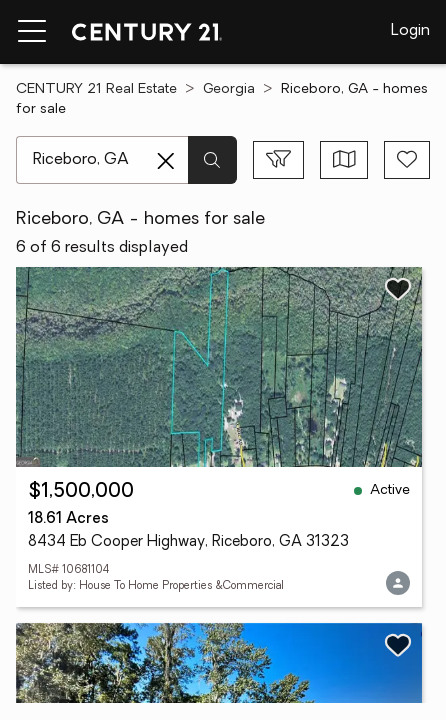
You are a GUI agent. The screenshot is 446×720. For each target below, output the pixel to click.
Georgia (229, 89)
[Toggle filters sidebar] (278, 160)
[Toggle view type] (344, 160)
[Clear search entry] (166, 161)
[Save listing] (398, 289)
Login (410, 31)
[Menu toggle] (32, 32)
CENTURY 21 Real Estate (96, 89)
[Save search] (407, 160)
